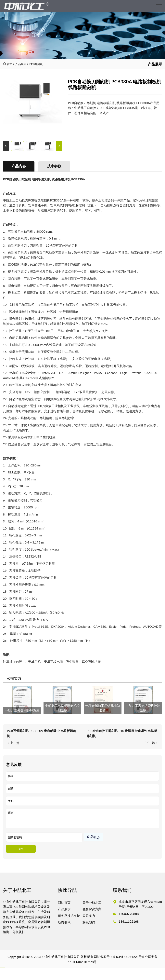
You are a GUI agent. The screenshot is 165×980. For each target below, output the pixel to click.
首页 (10, 64)
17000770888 (129, 914)
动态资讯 (64, 922)
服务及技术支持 (69, 916)
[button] (6, 146)
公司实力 (89, 916)
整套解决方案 (92, 909)
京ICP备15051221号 (127, 957)
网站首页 (64, 902)
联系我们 (89, 922)
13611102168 (129, 921)
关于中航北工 (92, 902)
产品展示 (21, 64)
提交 (21, 849)
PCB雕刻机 (36, 64)
